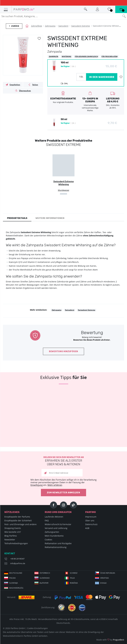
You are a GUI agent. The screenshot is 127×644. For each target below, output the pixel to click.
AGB (87, 528)
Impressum (91, 517)
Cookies (48, 540)
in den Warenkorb (102, 77)
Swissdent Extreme (81, 26)
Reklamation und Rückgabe (58, 543)
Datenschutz (91, 524)
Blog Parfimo (11, 536)
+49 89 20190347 (17, 559)
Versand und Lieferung (56, 528)
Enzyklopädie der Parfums (17, 517)
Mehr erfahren (55, 485)
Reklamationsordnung (56, 547)
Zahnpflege (37, 26)
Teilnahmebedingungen (16, 543)
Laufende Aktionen (54, 517)
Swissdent (63, 26)
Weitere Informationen (50, 218)
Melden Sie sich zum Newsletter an (63, 461)
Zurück (15, 26)
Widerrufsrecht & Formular (58, 524)
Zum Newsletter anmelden (63, 493)
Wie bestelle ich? (13, 532)
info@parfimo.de (18, 563)
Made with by (110, 640)
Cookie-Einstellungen (37, 628)
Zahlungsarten (52, 532)
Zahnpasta (50, 26)
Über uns (90, 520)
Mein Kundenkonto (54, 536)
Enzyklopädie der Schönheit (18, 520)
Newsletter (10, 540)
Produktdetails (17, 218)
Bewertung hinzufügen (63, 351)
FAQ (47, 520)
